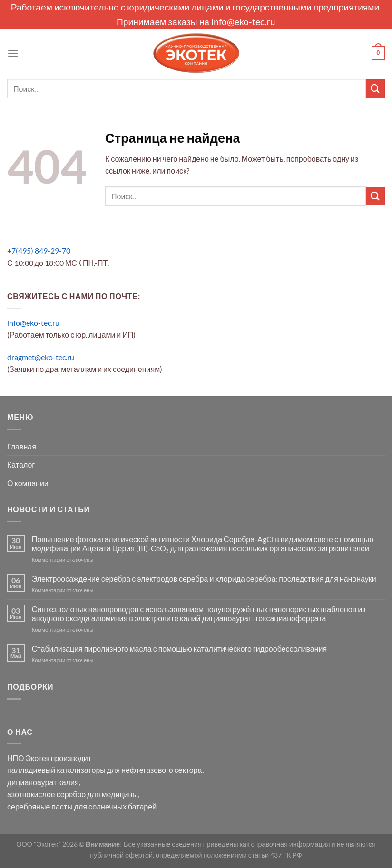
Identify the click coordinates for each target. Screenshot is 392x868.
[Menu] (13, 53)
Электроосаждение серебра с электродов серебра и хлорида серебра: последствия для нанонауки (204, 579)
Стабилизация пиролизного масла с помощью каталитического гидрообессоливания (179, 649)
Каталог (21, 464)
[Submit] (375, 89)
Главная (22, 446)
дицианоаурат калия (43, 782)
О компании (28, 483)
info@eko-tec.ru (243, 22)
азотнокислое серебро (46, 794)
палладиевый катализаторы (56, 770)
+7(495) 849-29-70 (39, 250)
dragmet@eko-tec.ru (41, 357)
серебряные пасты (40, 806)
